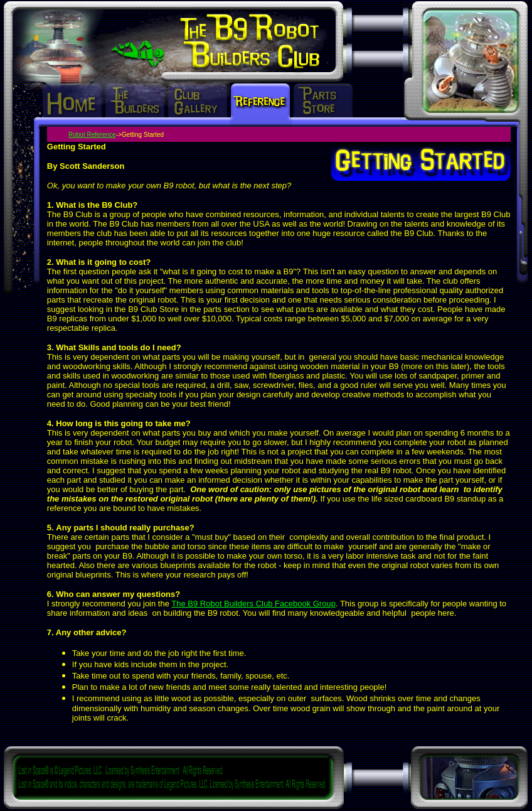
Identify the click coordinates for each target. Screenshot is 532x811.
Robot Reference (92, 135)
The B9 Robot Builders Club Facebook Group (253, 604)
